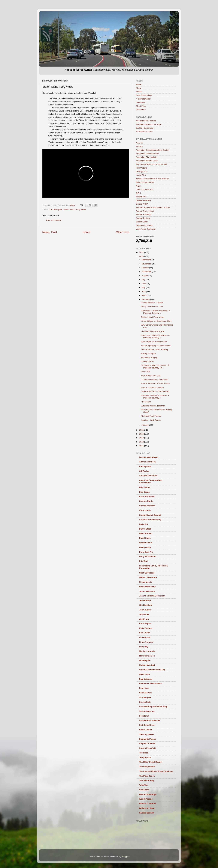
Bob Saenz (144, 492)
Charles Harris (146, 501)
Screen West (142, 222)
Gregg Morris (146, 582)
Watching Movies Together (153, 406)
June (144, 283)
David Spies (145, 538)
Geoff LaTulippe (147, 573)
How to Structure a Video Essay (155, 384)
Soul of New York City (151, 376)
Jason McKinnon (147, 591)
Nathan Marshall (147, 665)
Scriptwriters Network (150, 721)
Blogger (125, 857)
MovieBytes (145, 660)
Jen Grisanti (145, 600)
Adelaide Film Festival (146, 121)
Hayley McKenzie (147, 587)
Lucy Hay (144, 647)
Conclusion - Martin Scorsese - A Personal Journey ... (156, 312)
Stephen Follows (147, 743)
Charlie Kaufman (147, 506)
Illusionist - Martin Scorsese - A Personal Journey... (155, 397)
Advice (139, 92)
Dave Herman (146, 534)
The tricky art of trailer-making (155, 349)
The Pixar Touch (147, 776)
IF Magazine (142, 171)
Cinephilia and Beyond (150, 515)
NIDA (138, 186)
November (146, 264)
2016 (142, 256)
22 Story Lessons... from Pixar (155, 380)
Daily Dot (144, 524)
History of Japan (148, 353)
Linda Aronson (146, 642)
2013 (142, 438)
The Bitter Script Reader (151, 762)
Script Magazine (147, 711)
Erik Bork (144, 561)
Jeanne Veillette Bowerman (152, 596)
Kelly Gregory (146, 628)
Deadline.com (146, 543)
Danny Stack (145, 529)
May (144, 288)
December (146, 260)
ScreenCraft (145, 702)
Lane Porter (145, 637)
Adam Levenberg (147, 462)
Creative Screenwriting (150, 520)
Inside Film (141, 175)
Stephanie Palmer (148, 739)
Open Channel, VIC (145, 189)
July (144, 280)
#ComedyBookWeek (149, 457)
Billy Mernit (145, 487)
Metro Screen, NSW (145, 182)
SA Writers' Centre (144, 132)
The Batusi (146, 402)
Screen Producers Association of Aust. (153, 208)
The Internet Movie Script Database (156, 771)
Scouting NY (145, 697)
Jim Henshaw (146, 605)
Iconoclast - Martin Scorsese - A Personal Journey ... (155, 336)
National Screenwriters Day (152, 670)
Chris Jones (145, 510)
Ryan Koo (144, 688)
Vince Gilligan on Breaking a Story (156, 321)
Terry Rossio (145, 757)
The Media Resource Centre (149, 124)
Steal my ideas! (146, 734)
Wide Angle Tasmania (146, 229)
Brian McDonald (147, 497)
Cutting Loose (147, 361)
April (144, 291)
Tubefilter (144, 785)
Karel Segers (145, 624)
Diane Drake (145, 547)
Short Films (141, 106)
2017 (142, 252)
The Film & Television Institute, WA (152, 164)
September (147, 272)
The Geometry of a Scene (153, 331)
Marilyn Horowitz (147, 651)
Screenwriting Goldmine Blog (153, 707)
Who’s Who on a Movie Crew (154, 342)
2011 (142, 446)
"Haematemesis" (143, 99)
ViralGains (144, 790)
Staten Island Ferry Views (75, 209)
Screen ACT (141, 197)
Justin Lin (144, 619)
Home (86, 232)
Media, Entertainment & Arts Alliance (152, 179)
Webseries (141, 110)
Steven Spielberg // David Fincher (156, 346)
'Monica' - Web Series (151, 420)
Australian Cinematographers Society (153, 150)
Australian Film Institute (146, 157)
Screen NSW (142, 204)
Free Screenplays (144, 95)
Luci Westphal (56, 209)
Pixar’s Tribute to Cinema (152, 387)
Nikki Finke (144, 674)
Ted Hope (144, 753)
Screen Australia (143, 200)
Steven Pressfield (148, 748)
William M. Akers (147, 808)
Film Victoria (142, 168)
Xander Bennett (147, 813)
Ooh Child (146, 372)
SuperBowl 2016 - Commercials (155, 391)
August (145, 276)
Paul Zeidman (146, 679)
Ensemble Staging (149, 357)
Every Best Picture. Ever (152, 307)
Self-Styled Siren (147, 725)
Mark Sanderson (147, 656)
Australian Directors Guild (147, 154)
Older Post (123, 232)
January (145, 425)
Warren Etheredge (148, 794)
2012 (142, 442)
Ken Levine (145, 633)
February (146, 299)
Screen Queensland (145, 211)
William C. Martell (148, 804)
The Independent (147, 767)
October (145, 268)
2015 (142, 430)
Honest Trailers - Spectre (152, 303)
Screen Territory (143, 218)
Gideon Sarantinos (148, 577)
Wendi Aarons (146, 799)
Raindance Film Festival (151, 684)
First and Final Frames (151, 416)
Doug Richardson (148, 556)
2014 (142, 434)
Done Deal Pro (146, 552)
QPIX (138, 193)
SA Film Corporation (145, 128)
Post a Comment (54, 220)
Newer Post (50, 232)
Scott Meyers (145, 693)
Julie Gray (144, 614)
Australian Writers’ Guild (147, 161)
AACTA (139, 143)
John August (145, 610)
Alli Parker (144, 471)
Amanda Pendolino (148, 476)
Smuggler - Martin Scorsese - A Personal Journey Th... (155, 366)
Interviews (141, 102)
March (145, 295)
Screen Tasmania (144, 215)
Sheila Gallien (146, 730)
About (139, 88)
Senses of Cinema (144, 225)
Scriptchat (144, 716)
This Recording (146, 780)
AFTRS (139, 146)
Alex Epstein (145, 466)
